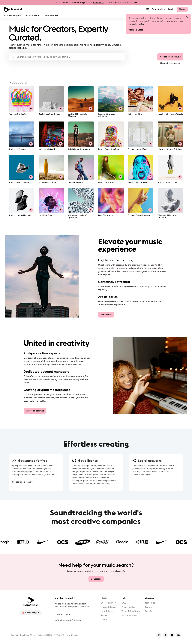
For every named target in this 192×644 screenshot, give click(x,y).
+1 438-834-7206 (62, 615)
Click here (99, 3)
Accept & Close (136, 30)
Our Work (151, 612)
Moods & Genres (33, 15)
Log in (171, 9)
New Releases (51, 15)
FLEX (48, 635)
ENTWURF (58, 635)
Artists (104, 616)
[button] (67, 57)
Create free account (170, 57)
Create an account (35, 411)
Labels (104, 620)
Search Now (106, 315)
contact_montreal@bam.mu (68, 620)
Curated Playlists (12, 15)
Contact (150, 607)
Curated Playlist (109, 603)
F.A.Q (125, 603)
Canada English (31, 613)
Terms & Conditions (132, 612)
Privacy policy (129, 607)
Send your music (130, 616)
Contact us (96, 579)
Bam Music (158, 9)
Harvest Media (71, 635)
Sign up (182, 9)
